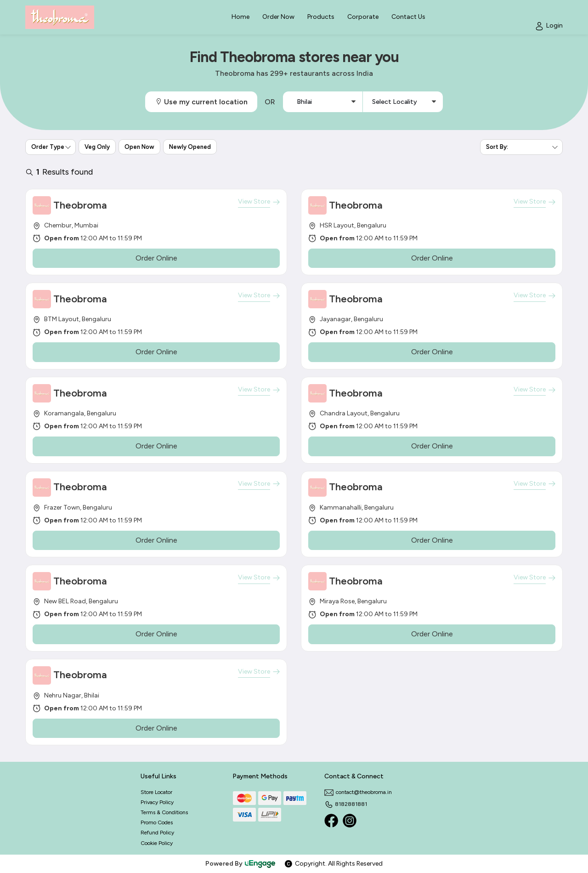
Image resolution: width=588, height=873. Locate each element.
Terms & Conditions (164, 812)
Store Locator (156, 792)
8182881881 (346, 804)
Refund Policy (157, 833)
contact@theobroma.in (358, 792)
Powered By (241, 864)
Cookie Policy (157, 843)
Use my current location (201, 102)
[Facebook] (331, 821)
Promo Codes (157, 822)
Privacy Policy (157, 802)
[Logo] (60, 17)
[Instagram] (350, 821)
